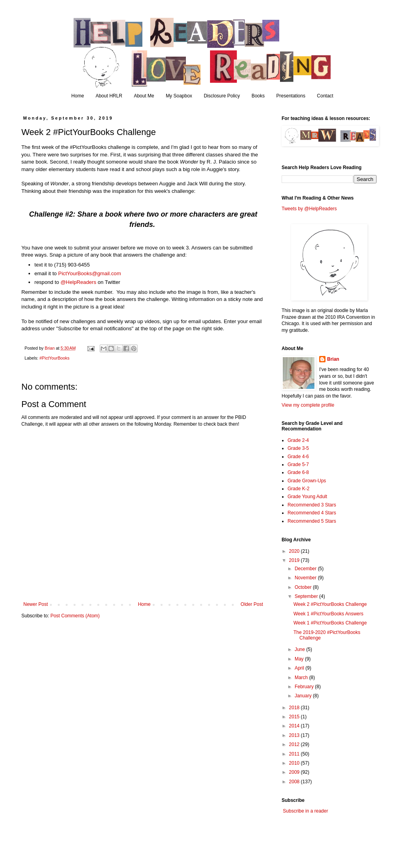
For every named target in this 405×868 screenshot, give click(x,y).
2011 (295, 754)
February (305, 687)
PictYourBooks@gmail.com (90, 273)
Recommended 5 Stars (312, 521)
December (306, 569)
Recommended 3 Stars (312, 505)
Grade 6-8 (298, 472)
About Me (144, 96)
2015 (295, 717)
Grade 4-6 (298, 457)
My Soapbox (179, 96)
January (304, 696)
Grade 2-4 (298, 440)
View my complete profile (308, 405)
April (300, 668)
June (300, 649)
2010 (295, 763)
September (307, 596)
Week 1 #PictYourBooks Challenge (330, 623)
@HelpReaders (78, 282)
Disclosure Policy (222, 96)
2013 (295, 735)
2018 (295, 708)
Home (78, 96)
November (306, 578)
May (300, 659)
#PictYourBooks (55, 358)
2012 (295, 744)
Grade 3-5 (298, 448)
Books (258, 96)
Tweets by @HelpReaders (309, 209)
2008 (295, 782)
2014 (295, 726)
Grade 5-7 (298, 464)
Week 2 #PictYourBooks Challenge (330, 604)
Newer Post (36, 604)
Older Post (252, 604)
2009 (295, 772)
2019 (295, 560)
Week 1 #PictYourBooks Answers (328, 614)
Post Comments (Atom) (75, 616)
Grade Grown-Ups (307, 481)
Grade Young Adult (307, 497)
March (302, 678)
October (304, 587)
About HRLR (109, 96)
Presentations (291, 96)
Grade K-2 (298, 489)
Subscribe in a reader (305, 811)
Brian (333, 359)
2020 (295, 551)
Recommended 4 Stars (312, 513)
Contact (325, 96)
